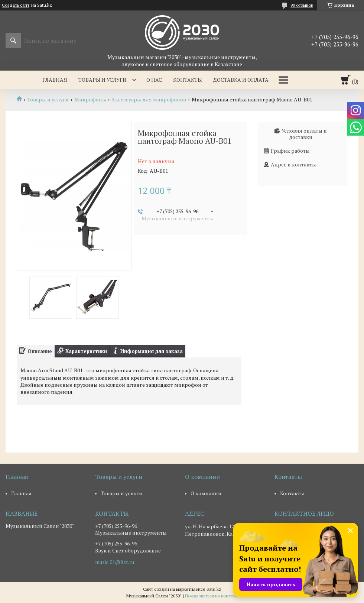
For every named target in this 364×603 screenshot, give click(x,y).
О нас (154, 80)
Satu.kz (214, 589)
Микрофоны (90, 100)
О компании (206, 493)
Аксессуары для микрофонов (149, 100)
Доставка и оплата (241, 80)
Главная (55, 80)
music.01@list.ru (115, 562)
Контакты (188, 80)
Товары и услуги (103, 80)
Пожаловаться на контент (212, 596)
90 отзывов (302, 5)
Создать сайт (16, 5)
